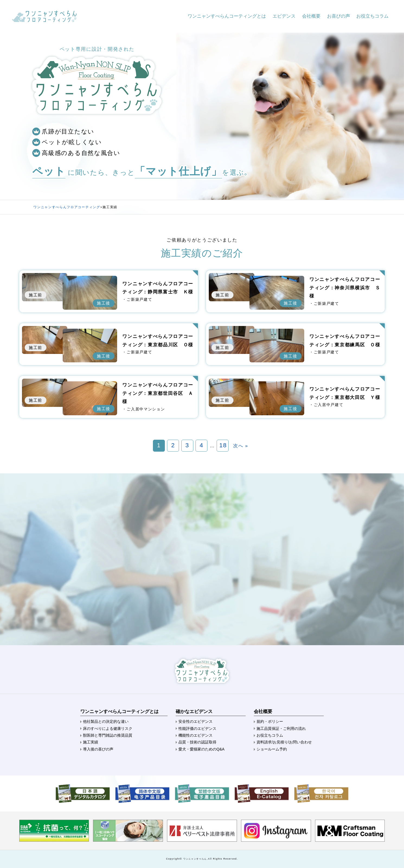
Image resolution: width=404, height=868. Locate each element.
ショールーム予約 (272, 749)
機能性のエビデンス (195, 735)
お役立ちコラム (372, 16)
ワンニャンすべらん (195, 859)
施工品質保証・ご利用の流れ (281, 728)
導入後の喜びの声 (98, 749)
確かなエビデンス (194, 712)
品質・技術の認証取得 (197, 742)
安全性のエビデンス (195, 721)
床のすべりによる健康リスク (108, 728)
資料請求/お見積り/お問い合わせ (284, 742)
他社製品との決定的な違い (106, 721)
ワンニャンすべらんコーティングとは (227, 16)
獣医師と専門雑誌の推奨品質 (108, 735)
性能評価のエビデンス (197, 728)
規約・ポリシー (270, 721)
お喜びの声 (339, 16)
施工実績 (91, 742)
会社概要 (311, 16)
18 (223, 445)
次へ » (241, 446)
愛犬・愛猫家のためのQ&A (201, 749)
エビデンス (284, 16)
